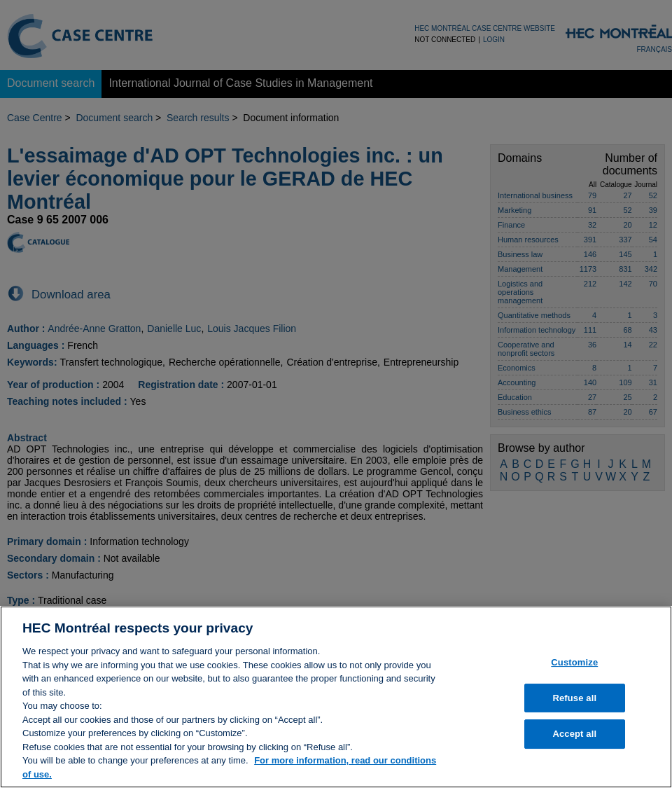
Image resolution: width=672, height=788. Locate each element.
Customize (574, 669)
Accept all (574, 741)
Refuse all (574, 705)
